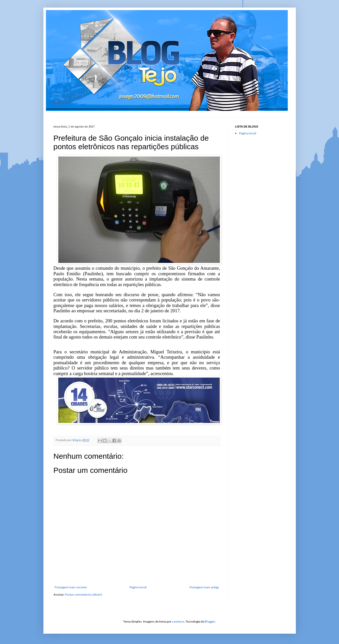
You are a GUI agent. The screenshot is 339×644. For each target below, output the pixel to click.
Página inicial (138, 587)
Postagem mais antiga (204, 587)
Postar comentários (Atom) (84, 594)
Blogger (210, 621)
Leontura (178, 621)
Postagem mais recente (71, 587)
